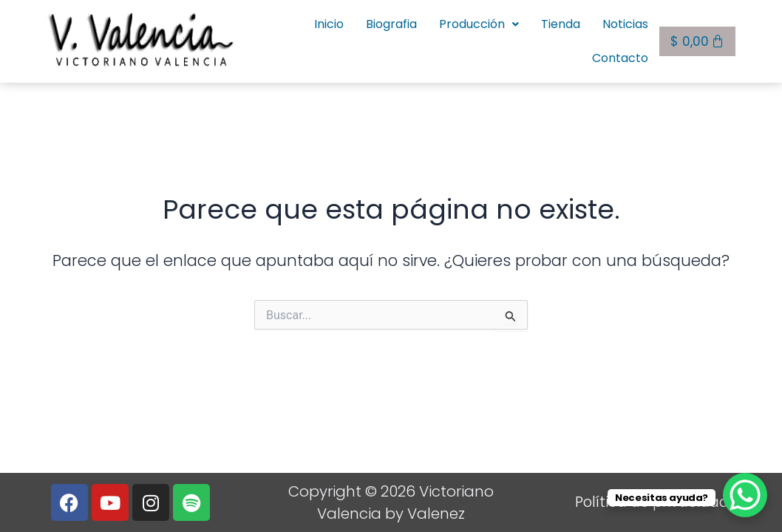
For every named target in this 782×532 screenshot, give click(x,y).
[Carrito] (697, 38)
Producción (401, 39)
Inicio (251, 39)
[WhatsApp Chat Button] (745, 495)
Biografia (313, 39)
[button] (401, 39)
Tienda (482, 39)
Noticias (547, 39)
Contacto (620, 39)
